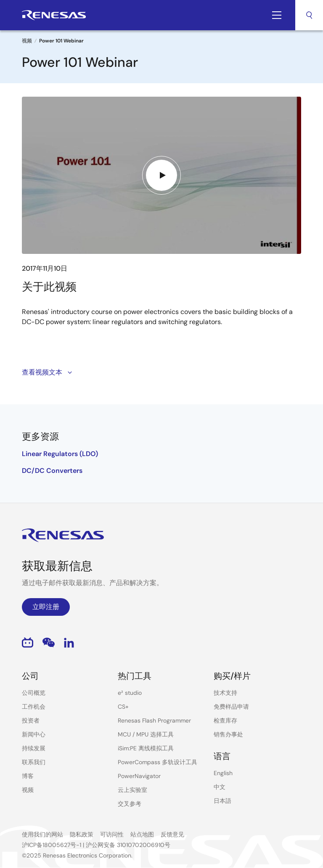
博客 (28, 776)
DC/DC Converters (52, 471)
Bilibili (28, 642)
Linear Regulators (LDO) (60, 454)
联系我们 (34, 762)
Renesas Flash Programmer (154, 720)
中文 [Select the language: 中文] (220, 787)
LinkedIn (69, 642)
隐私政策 (82, 834)
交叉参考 (130, 804)
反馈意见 (172, 834)
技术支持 (225, 693)
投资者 (31, 720)
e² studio (130, 693)
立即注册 (46, 607)
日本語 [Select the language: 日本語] (222, 801)
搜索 (309, 15)
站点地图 (142, 834)
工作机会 (34, 707)
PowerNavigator (139, 776)
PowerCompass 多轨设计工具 (158, 762)
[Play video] (161, 175)
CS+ (123, 707)
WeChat (49, 642)
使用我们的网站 (42, 834)
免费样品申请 (231, 707)
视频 (27, 41)
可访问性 (112, 834)
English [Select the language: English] (223, 773)
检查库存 (225, 720)
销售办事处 (228, 734)
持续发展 (34, 748)
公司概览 (34, 693)
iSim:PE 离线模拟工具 (146, 748)
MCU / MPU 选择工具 (146, 734)
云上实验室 (132, 790)
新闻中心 (34, 734)
